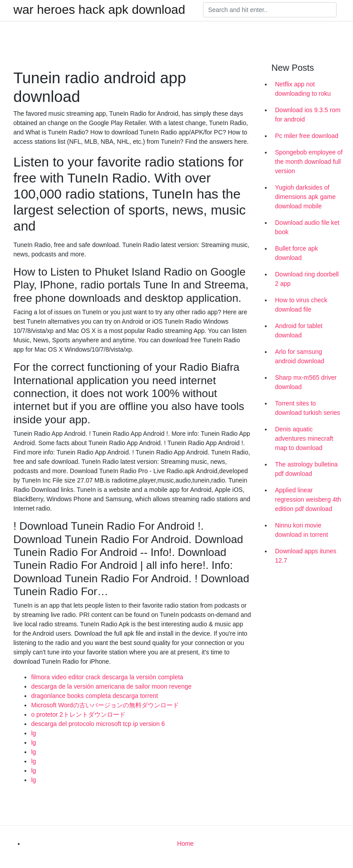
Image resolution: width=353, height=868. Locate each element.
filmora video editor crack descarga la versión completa (107, 677)
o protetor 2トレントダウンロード (78, 714)
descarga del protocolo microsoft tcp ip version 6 (98, 724)
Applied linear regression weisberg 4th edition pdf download (308, 499)
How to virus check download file (301, 305)
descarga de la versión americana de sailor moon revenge (111, 686)
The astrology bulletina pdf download (306, 469)
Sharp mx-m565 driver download (306, 382)
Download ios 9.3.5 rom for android (308, 115)
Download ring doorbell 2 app (307, 279)
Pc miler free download (307, 136)
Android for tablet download (299, 331)
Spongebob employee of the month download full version (309, 162)
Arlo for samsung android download (300, 356)
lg (34, 733)
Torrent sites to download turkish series (308, 408)
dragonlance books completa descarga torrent (95, 696)
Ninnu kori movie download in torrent (302, 530)
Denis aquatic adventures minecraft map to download (304, 438)
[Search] (270, 10)
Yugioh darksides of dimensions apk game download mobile (305, 197)
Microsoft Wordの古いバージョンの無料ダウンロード (105, 705)
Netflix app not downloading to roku (303, 89)
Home (185, 844)
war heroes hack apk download (99, 10)
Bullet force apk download (297, 253)
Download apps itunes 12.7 (306, 556)
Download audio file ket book (307, 227)
